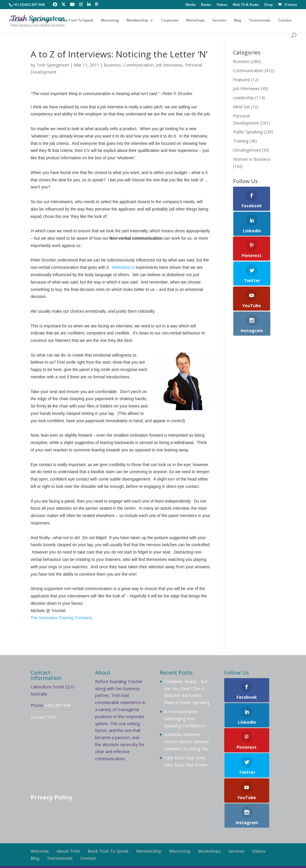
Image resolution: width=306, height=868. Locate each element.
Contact (285, 21)
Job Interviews (169, 65)
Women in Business (252, 159)
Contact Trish (43, 717)
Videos (222, 5)
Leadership (243, 98)
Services (219, 21)
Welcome (16, 21)
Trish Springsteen (53, 65)
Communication (138, 65)
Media (191, 5)
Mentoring (110, 21)
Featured (242, 80)
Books (206, 5)
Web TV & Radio (246, 5)
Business (112, 65)
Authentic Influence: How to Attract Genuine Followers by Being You (186, 742)
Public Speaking (248, 132)
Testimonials (260, 21)
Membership (137, 21)
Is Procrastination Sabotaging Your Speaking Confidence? (185, 719)
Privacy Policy (51, 797)
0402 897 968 (58, 705)
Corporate (170, 21)
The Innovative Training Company (61, 618)
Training (241, 141)
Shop (268, 5)
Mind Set (241, 107)
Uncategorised (247, 150)
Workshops (195, 21)
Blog (238, 21)
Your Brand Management (191, 860)
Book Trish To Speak (76, 21)
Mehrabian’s (123, 267)
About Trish (42, 21)
